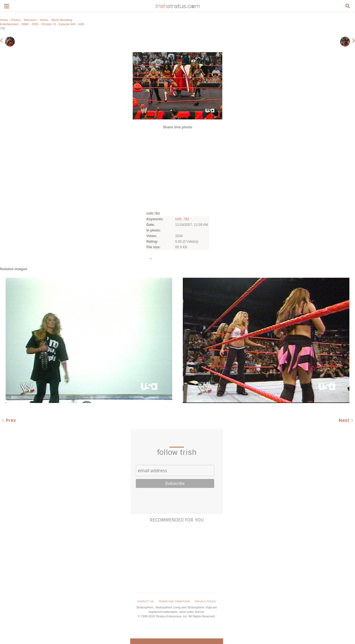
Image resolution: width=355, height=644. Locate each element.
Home (4, 20)
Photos (16, 20)
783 (186, 219)
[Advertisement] (177, 170)
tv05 (178, 219)
